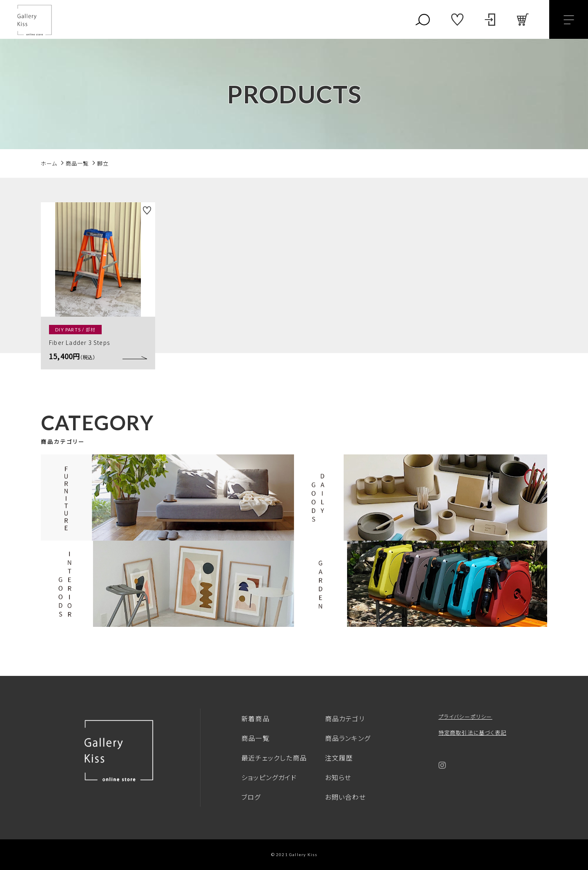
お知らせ (338, 777)
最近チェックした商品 (274, 758)
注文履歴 (339, 758)
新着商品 (255, 718)
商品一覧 (255, 738)
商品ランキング (348, 738)
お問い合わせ (345, 797)
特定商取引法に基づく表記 (472, 732)
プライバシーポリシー (465, 717)
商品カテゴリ (345, 718)
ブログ (251, 797)
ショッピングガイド (269, 777)
